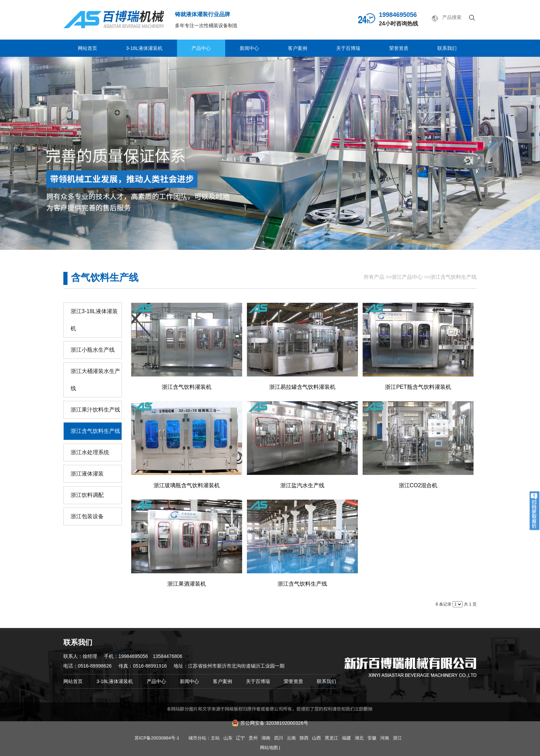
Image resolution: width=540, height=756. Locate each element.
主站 (215, 738)
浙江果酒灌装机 (187, 584)
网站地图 (269, 748)
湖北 (359, 738)
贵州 (253, 738)
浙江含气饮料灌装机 (187, 387)
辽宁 (240, 738)
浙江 (397, 738)
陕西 (304, 738)
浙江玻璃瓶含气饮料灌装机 (187, 485)
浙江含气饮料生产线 (453, 277)
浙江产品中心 (407, 277)
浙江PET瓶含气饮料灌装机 (418, 387)
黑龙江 (331, 738)
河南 (385, 738)
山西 (316, 738)
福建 (346, 738)
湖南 (266, 738)
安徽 (372, 738)
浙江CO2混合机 (418, 485)
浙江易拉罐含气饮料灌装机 (302, 387)
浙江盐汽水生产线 (302, 485)
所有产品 (374, 277)
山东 (228, 738)
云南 (291, 738)
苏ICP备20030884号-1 (157, 738)
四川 (279, 738)
